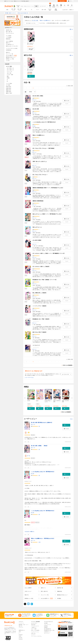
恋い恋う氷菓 (35, 20)
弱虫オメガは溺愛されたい (45, 20)
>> (70, 88)
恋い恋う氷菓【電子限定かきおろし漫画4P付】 (42, 423)
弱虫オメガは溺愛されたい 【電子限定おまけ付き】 (43, 538)
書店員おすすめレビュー (11, 57)
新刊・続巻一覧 (9, 32)
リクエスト (33, 635)
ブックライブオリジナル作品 (12, 48)
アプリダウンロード (35, 626)
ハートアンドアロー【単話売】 (40, 306)
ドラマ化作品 (9, 37)
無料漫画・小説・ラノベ (24, 625)
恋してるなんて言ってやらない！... (31, 44)
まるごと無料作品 (9, 41)
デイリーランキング (10, 33)
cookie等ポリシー (48, 632)
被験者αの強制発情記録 (38, 201)
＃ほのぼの (27, 532)
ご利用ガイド (71, 10)
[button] (31, 49)
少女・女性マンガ (19, 10)
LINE (20, 632)
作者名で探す (9, 88)
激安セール (8, 43)
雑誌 (8, 76)
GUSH (29, 401)
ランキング (21, 627)
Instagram (21, 635)
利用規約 (46, 627)
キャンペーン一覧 (9, 54)
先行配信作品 (9, 50)
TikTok (20, 636)
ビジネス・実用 (10, 75)
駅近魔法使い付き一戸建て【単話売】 (41, 319)
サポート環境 (34, 629)
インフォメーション (35, 632)
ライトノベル (9, 71)
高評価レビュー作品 (10, 59)
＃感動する (32, 532)
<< (26, 88)
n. (28, 433)
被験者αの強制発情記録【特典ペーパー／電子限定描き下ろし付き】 (48, 188)
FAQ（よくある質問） (36, 630)
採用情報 (46, 626)
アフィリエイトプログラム (36, 636)
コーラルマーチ (36, 345)
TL (32, 10)
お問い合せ (33, 633)
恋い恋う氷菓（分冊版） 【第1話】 (39, 446)
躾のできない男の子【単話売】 (40, 332)
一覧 (71, 29)
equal (37, 401)
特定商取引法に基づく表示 (49, 630)
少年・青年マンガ (13, 10)
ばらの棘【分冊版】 (37, 240)
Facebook (21, 639)
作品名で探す (9, 87)
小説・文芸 (44, 10)
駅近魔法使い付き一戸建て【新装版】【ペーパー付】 (45, 280)
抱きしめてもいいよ (37, 227)
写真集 (8, 78)
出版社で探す (9, 92)
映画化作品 (8, 39)
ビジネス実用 (50, 10)
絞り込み (18, 6)
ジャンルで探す (9, 83)
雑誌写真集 (56, 10)
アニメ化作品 (9, 36)
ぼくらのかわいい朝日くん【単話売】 (41, 267)
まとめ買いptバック (10, 45)
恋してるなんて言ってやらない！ (40, 175)
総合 (7, 10)
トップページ (21, 623)
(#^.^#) (29, 456)
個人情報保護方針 (48, 629)
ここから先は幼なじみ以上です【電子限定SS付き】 (44, 122)
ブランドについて (48, 625)
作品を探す (33, 625)
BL (26, 10)
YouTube (20, 638)
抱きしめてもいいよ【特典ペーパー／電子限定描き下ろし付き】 (47, 214)
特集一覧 (8, 52)
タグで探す (8, 85)
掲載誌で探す (9, 90)
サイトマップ (47, 633)
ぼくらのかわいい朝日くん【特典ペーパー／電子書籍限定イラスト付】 (49, 253)
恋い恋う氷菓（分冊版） (38, 96)
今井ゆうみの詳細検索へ (68, 365)
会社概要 (46, 623)
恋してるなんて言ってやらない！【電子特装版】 (44, 148)
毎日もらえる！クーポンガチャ (12, 46)
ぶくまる (8, 60)
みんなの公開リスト (11, 56)
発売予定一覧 (9, 30)
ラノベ (38, 10)
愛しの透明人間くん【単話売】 (40, 293)
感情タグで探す (9, 93)
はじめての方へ (65, 10)
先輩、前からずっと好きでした (40, 161)
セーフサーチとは (30, 377)
